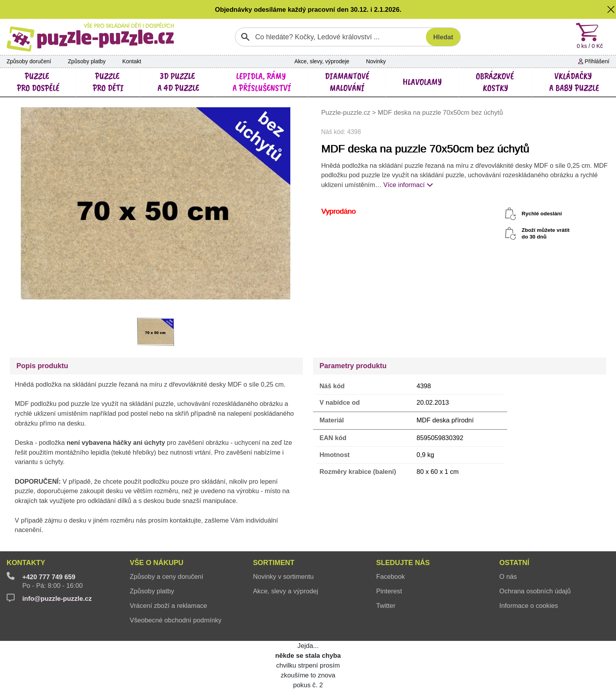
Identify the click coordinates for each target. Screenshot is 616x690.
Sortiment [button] (274, 563)
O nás (508, 577)
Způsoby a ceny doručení (166, 577)
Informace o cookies (529, 606)
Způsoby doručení (29, 61)
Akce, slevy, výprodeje (322, 61)
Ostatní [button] (514, 563)
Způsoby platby (87, 61)
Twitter (386, 606)
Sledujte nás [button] (403, 563)
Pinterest (389, 591)
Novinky (376, 61)
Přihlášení (594, 61)
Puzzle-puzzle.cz (346, 113)
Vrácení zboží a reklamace (168, 606)
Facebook (390, 577)
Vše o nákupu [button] (157, 563)
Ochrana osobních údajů (535, 591)
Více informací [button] (408, 185)
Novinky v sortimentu (283, 577)
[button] (611, 10)
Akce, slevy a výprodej (286, 591)
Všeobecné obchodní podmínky (176, 620)
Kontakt (132, 61)
